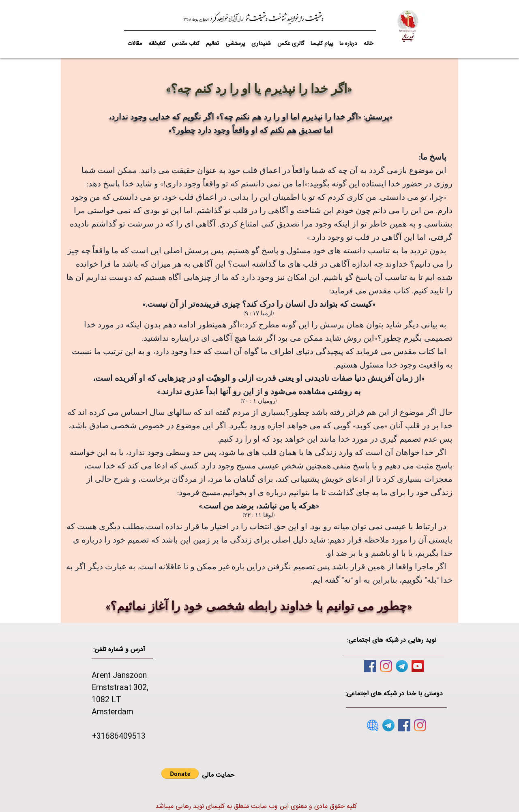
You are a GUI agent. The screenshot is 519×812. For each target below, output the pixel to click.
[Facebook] (370, 666)
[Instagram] (386, 666)
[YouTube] (418, 666)
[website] (373, 725)
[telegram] (402, 666)
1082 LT (106, 700)
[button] (186, 40)
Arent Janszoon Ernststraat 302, (120, 682)
